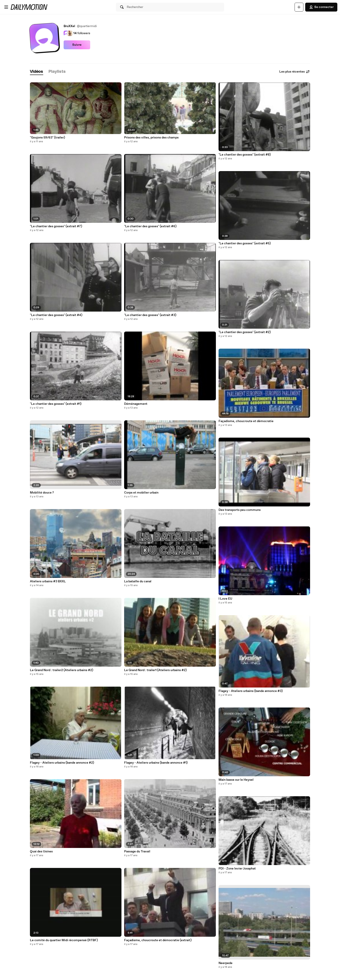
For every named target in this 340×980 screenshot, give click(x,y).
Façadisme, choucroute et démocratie (246, 421)
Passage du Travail (137, 852)
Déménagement (136, 404)
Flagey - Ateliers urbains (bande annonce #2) (62, 763)
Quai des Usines (41, 852)
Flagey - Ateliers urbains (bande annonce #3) (251, 691)
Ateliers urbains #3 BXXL (48, 581)
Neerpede (226, 963)
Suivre (77, 45)
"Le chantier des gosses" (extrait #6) (150, 226)
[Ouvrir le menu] (6, 7)
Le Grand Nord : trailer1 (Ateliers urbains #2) (155, 670)
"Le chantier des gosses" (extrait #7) (56, 226)
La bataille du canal (138, 581)
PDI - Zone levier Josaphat (237, 869)
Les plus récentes (295, 72)
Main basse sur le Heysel (236, 780)
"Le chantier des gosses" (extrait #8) (245, 155)
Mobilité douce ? (42, 493)
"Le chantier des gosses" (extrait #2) (245, 332)
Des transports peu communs (240, 510)
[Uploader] (299, 7)
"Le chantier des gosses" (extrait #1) (56, 404)
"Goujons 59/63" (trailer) (47, 138)
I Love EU (225, 599)
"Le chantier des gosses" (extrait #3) (150, 315)
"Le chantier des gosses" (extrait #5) (245, 243)
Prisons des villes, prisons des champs (151, 138)
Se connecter (321, 7)
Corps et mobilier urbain (141, 493)
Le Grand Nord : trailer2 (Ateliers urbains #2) (62, 670)
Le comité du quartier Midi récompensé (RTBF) (64, 940)
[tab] (37, 72)
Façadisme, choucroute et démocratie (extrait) (158, 940)
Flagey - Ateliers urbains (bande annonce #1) (156, 763)
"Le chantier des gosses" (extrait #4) (56, 315)
